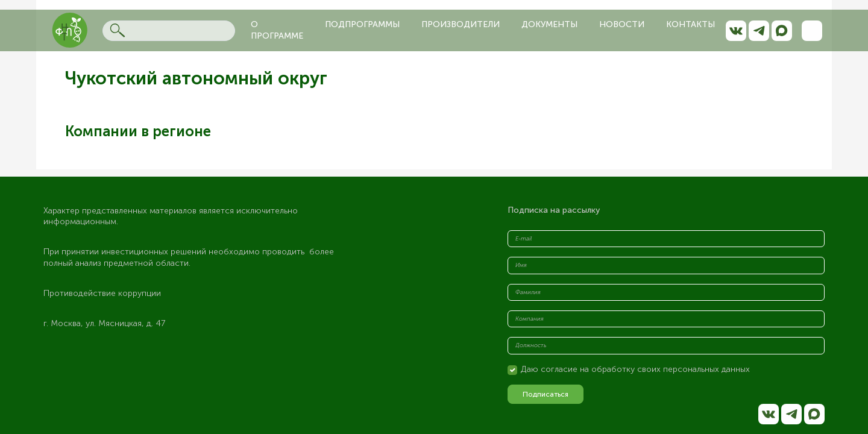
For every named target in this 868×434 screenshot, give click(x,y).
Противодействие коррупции (102, 293)
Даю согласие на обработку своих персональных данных (635, 369)
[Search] (169, 31)
